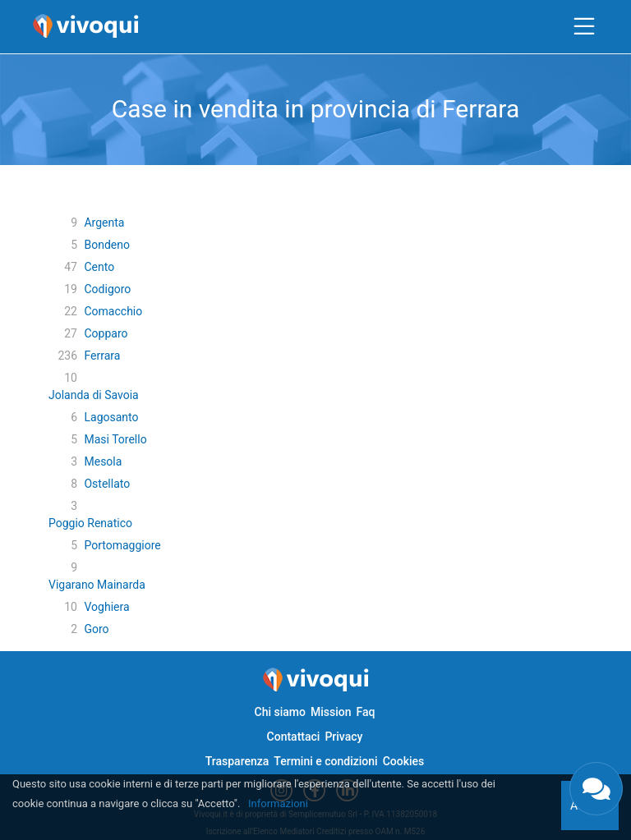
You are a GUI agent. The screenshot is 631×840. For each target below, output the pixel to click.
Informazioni (278, 803)
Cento (99, 267)
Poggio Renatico (90, 523)
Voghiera (106, 607)
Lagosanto (111, 417)
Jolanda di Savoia (94, 395)
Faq (365, 712)
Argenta (104, 223)
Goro (96, 629)
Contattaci (294, 737)
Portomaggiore (122, 545)
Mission (331, 712)
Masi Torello (115, 439)
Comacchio (113, 311)
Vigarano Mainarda (97, 585)
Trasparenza (237, 761)
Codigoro (107, 289)
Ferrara (102, 356)
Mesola (103, 461)
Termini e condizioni (325, 761)
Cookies (404, 761)
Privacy (343, 737)
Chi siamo (280, 712)
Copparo (106, 333)
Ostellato (107, 484)
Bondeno (106, 245)
